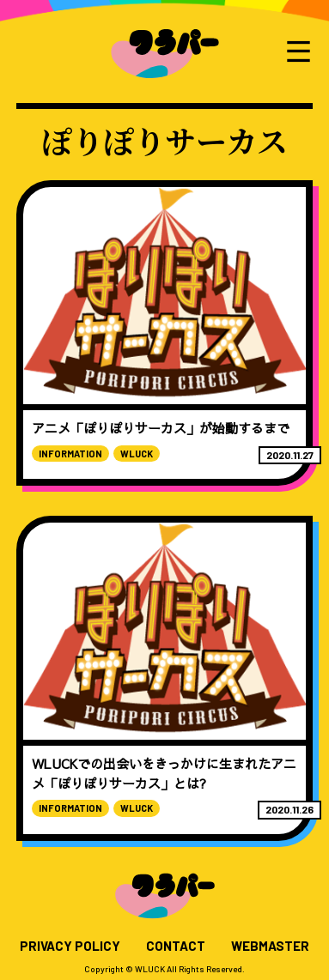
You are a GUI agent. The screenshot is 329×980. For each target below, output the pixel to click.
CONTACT (176, 946)
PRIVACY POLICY (70, 946)
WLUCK (137, 454)
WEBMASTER (270, 946)
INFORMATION (70, 454)
